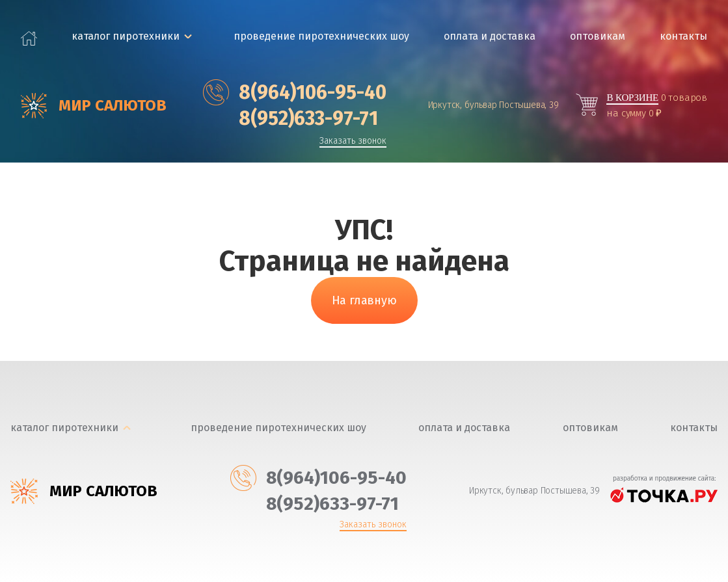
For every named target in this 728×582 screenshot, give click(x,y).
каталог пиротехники (126, 36)
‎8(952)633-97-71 (290, 118)
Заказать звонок (353, 141)
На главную (364, 300)
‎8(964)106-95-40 (295, 92)
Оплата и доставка (490, 36)
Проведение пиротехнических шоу (321, 36)
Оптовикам (598, 36)
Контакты (683, 36)
